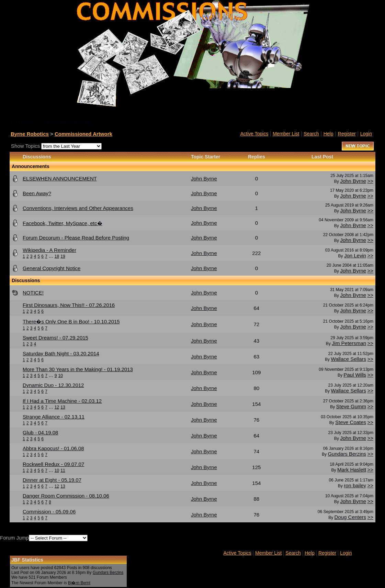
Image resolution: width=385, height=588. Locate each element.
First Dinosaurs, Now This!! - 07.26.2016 (69, 305)
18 (57, 256)
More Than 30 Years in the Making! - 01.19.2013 (78, 369)
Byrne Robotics (30, 134)
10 (61, 376)
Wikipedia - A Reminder (49, 250)
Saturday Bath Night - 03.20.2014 (61, 353)
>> (370, 181)
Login (366, 134)
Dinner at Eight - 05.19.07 (52, 480)
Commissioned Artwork (83, 134)
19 (63, 256)
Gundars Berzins (347, 454)
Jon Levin (355, 256)
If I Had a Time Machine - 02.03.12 (62, 401)
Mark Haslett (352, 470)
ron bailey (355, 485)
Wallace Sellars (348, 359)
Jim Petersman (349, 343)
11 (63, 470)
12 (57, 407)
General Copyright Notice (52, 268)
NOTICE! (33, 293)
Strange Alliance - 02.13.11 (54, 417)
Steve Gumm (351, 406)
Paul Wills (355, 375)
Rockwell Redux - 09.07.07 (53, 464)
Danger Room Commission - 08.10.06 (66, 496)
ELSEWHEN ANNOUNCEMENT (60, 179)
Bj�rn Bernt (79, 583)
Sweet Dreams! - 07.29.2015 (55, 338)
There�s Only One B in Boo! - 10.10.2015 (71, 321)
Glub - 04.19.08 (40, 432)
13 (63, 407)
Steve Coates (351, 422)
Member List (286, 134)
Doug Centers (350, 517)
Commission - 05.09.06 (49, 512)
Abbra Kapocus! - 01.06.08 (53, 448)
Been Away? (37, 193)
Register (347, 134)
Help (329, 134)
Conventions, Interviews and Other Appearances (78, 208)
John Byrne (353, 181)
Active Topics (254, 134)
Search (311, 134)
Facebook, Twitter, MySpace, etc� (63, 223)
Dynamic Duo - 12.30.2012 (53, 385)
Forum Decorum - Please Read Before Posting (76, 238)
